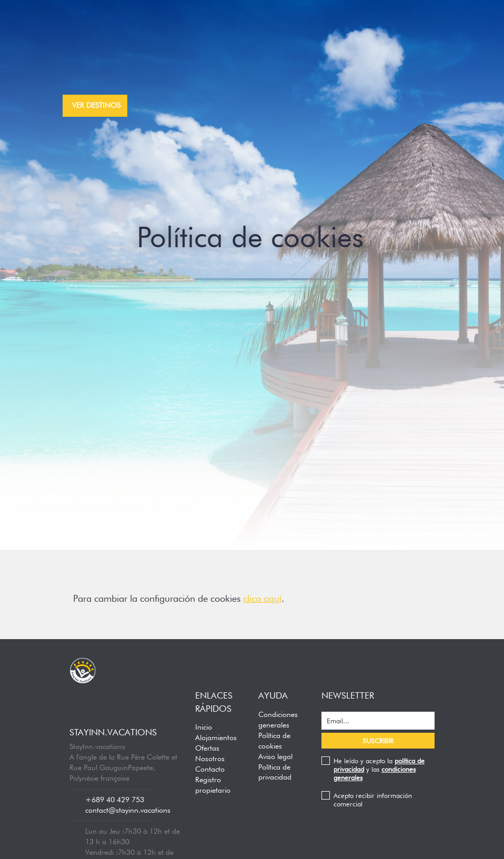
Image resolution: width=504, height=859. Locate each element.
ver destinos (96, 105)
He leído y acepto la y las (379, 769)
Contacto (210, 769)
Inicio (204, 727)
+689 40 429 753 (115, 800)
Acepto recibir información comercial (373, 800)
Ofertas (207, 748)
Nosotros (210, 759)
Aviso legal (275, 756)
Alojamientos (216, 737)
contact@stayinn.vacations (128, 810)
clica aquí (262, 598)
